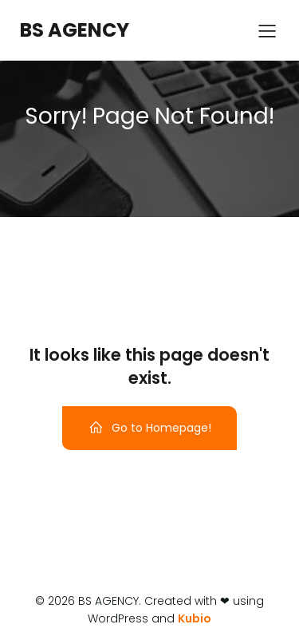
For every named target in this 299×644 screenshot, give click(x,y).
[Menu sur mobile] (267, 30)
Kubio (195, 618)
